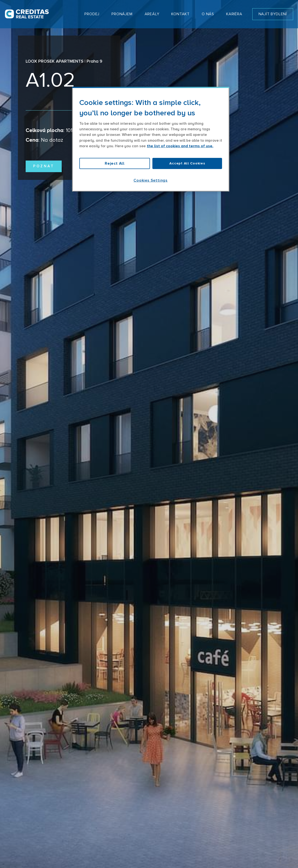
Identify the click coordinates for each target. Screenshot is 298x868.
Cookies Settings (151, 180)
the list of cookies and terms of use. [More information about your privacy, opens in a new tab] (180, 146)
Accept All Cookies (187, 163)
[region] (151, 139)
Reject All (115, 163)
